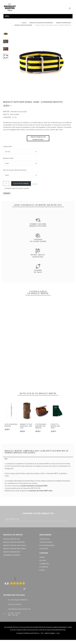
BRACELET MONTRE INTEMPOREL (14, 542)
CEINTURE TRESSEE (46, 542)
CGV (42, 633)
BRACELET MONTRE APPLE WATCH (15, 549)
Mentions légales (50, 633)
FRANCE (42, 557)
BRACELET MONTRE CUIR (12, 539)
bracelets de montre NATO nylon (41, 491)
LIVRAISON (44, 553)
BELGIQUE (43, 560)
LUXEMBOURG (44, 564)
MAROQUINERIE (45, 535)
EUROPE (42, 570)
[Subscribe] (70, 519)
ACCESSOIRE (44, 549)
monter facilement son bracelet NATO (34, 486)
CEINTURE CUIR (45, 539)
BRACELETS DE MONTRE (13, 535)
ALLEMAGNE (44, 567)
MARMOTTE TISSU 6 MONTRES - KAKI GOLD (26, 426)
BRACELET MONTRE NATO (12, 552)
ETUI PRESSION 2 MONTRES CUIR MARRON (41, 426)
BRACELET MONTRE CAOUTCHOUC (15, 545)
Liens (58, 633)
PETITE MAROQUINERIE (47, 545)
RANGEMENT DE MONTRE (12, 555)
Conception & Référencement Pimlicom (28, 633)
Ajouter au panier (21, 183)
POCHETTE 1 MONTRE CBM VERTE (55, 426)
